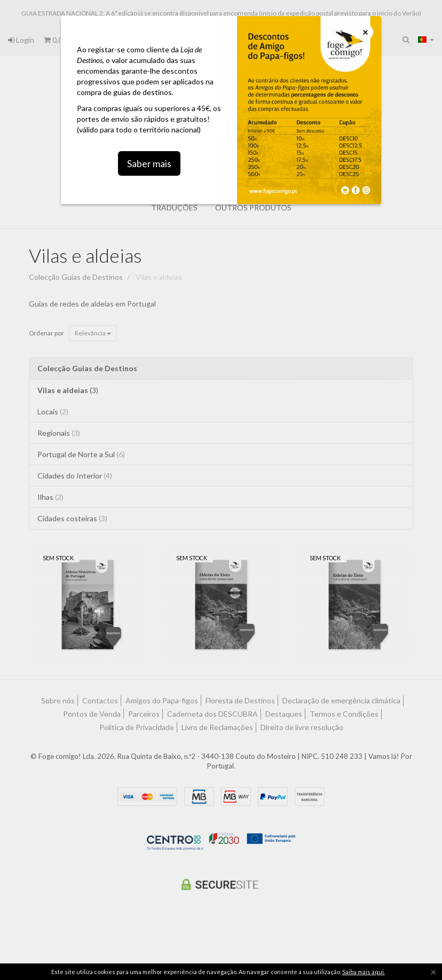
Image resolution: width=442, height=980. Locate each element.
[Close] (365, 32)
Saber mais (149, 151)
